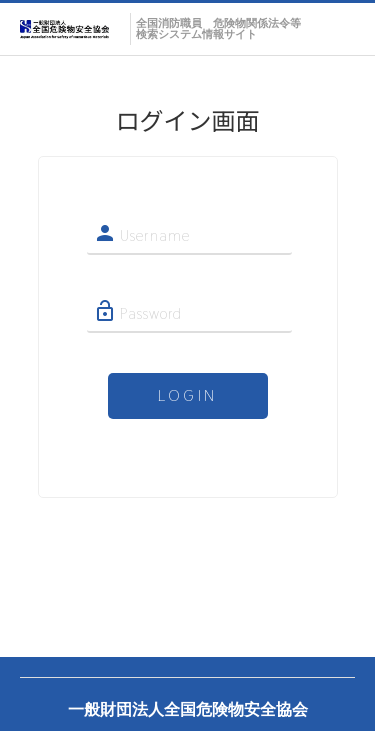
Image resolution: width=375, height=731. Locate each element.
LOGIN (187, 395)
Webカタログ (70, 32)
